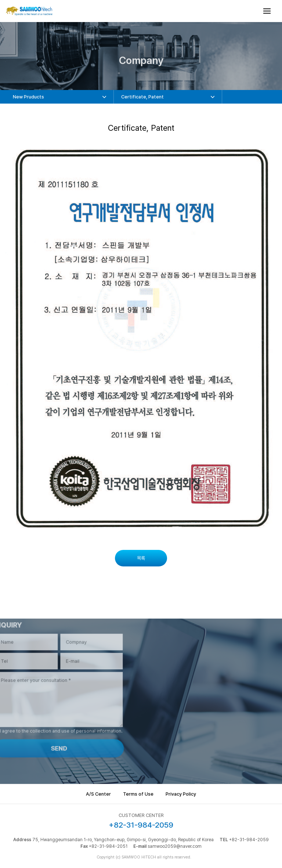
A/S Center (98, 794)
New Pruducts (28, 97)
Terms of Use (138, 794)
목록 (141, 558)
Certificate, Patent (142, 97)
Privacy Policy (181, 794)
